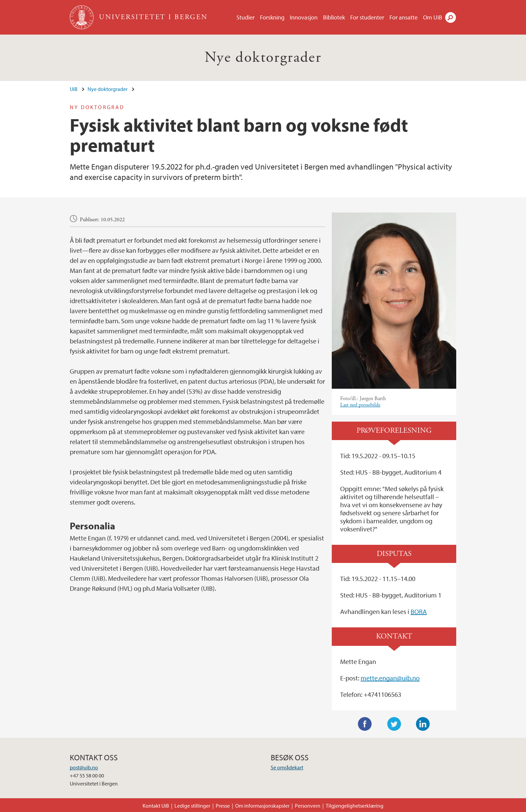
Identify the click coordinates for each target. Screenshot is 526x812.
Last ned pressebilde (360, 405)
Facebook (365, 724)
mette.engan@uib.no (390, 678)
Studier (246, 17)
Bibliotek (334, 17)
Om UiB (433, 17)
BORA (419, 611)
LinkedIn (423, 724)
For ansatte (404, 17)
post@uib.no (84, 767)
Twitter (394, 724)
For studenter (367, 17)
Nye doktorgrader (263, 58)
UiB (74, 89)
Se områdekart (287, 767)
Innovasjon (304, 17)
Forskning (272, 17)
